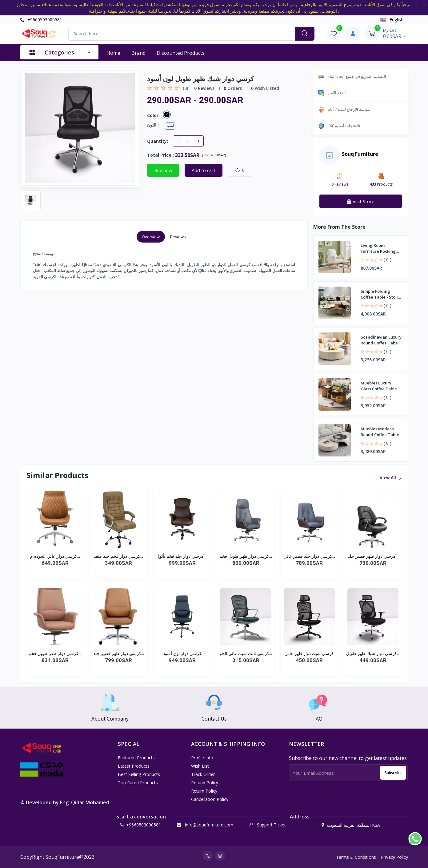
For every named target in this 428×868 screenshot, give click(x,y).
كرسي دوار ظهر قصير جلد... (373, 556)
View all (390, 478)
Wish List (200, 766)
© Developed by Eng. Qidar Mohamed (65, 802)
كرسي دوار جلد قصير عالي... (309, 556)
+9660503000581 (41, 20)
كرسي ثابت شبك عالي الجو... (246, 653)
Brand (138, 53)
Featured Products (136, 758)
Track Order (203, 774)
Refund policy (205, 783)
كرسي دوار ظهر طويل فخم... (246, 556)
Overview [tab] (151, 237)
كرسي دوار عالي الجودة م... (55, 556)
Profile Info (202, 758)
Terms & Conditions (356, 857)
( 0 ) (388, 260)
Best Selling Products (139, 774)
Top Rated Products (138, 783)
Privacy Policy (394, 857)
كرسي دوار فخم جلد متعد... (118, 556)
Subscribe (393, 773)
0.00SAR (395, 34)
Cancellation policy (210, 799)
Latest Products (134, 766)
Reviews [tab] (178, 237)
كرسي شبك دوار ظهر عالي (309, 653)
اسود (170, 126)
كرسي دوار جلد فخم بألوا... (182, 556)
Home (113, 53)
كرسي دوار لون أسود (182, 653)
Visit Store (361, 201)
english (392, 20)
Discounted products (181, 53)
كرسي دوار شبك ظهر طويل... (373, 653)
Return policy (204, 791)
